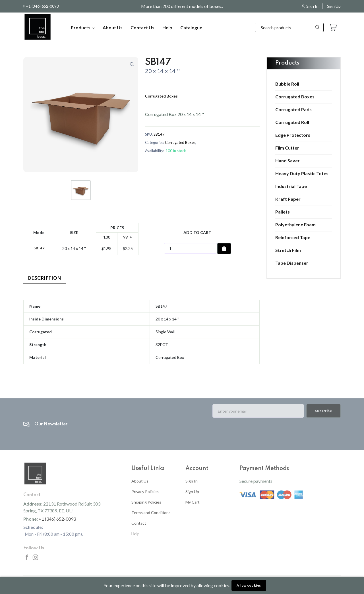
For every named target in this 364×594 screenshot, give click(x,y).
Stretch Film (288, 250)
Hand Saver (288, 161)
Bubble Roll (287, 84)
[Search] (289, 27)
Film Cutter (287, 148)
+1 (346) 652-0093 (42, 6)
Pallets (283, 212)
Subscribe (324, 411)
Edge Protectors (293, 135)
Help (167, 27)
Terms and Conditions (151, 513)
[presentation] (256, 433)
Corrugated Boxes (295, 97)
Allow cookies (249, 585)
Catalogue (191, 27)
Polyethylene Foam (295, 225)
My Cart (193, 502)
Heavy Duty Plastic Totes (302, 173)
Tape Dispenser (292, 263)
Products (83, 27)
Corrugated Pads (293, 109)
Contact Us (142, 27)
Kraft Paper (288, 199)
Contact (139, 523)
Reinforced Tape (293, 237)
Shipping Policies (146, 502)
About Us (113, 27)
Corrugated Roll (292, 122)
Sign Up (334, 6)
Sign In (312, 6)
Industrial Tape (291, 186)
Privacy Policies (145, 491)
